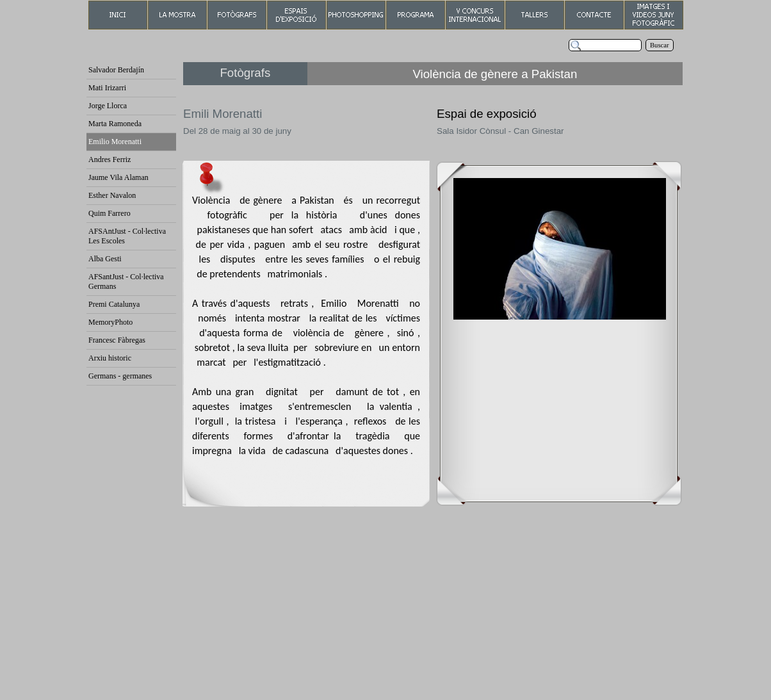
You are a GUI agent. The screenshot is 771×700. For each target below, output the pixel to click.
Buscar (660, 45)
